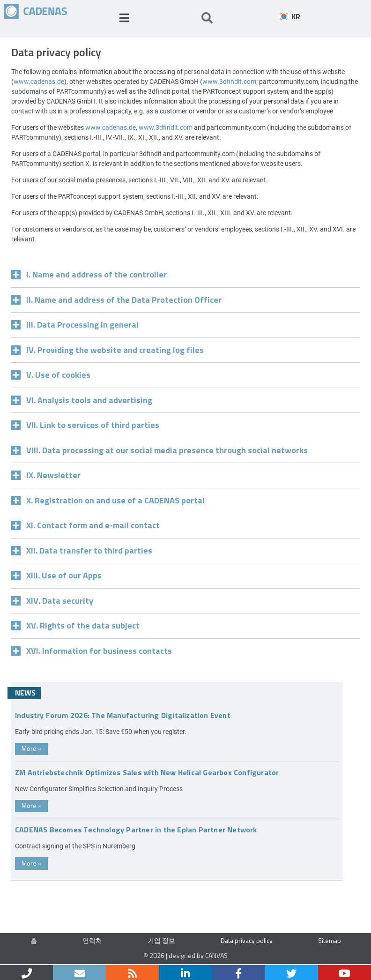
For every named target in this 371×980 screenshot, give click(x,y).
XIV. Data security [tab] (52, 600)
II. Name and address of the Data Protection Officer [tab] (116, 299)
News (25, 693)
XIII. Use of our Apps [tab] (56, 575)
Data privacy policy (247, 940)
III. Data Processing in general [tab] (75, 324)
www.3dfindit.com (229, 81)
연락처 (92, 940)
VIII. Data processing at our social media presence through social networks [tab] (160, 450)
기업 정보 (161, 940)
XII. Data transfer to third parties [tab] (82, 550)
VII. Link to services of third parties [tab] (85, 424)
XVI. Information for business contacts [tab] (92, 650)
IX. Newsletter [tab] (46, 475)
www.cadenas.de (39, 81)
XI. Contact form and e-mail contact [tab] (85, 525)
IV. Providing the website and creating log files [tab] (108, 349)
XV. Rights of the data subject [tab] (75, 625)
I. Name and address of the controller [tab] (89, 274)
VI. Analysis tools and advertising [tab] (82, 400)
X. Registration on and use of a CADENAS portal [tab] (108, 500)
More (32, 748)
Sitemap (330, 940)
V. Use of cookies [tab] (51, 374)
